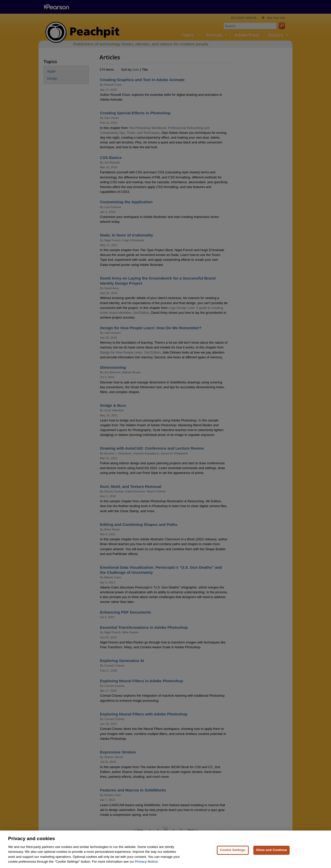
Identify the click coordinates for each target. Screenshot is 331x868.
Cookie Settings (233, 855)
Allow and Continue (272, 855)
